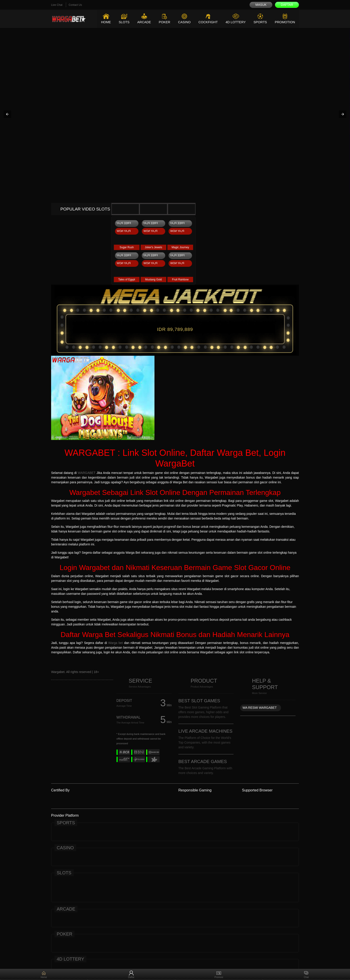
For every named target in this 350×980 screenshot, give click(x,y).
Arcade (142, 22)
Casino (183, 22)
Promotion (285, 22)
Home (103, 22)
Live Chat (57, 5)
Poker (163, 22)
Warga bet (116, 643)
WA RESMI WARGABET (259, 708)
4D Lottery (235, 22)
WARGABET (86, 473)
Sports (260, 22)
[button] (7, 114)
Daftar (287, 5)
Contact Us (75, 5)
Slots (122, 22)
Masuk (261, 5)
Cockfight (207, 22)
